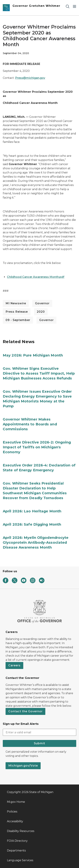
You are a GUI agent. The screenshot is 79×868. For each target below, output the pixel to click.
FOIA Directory (17, 841)
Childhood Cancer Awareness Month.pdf (36, 277)
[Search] (68, 6)
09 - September (18, 320)
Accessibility (15, 821)
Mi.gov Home (16, 802)
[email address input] (39, 732)
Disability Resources (21, 831)
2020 (41, 312)
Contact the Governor (25, 711)
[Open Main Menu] (74, 6)
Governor (42, 303)
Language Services (20, 860)
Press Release (17, 312)
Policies (12, 812)
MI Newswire (16, 303)
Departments (16, 851)
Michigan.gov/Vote (23, 766)
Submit (39, 743)
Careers (14, 665)
